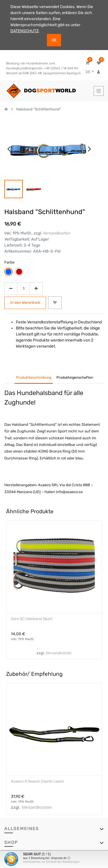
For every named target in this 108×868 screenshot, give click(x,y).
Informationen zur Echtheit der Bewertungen (51, 862)
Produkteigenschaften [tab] (75, 377)
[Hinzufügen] (36, 289)
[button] (55, 303)
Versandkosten (57, 233)
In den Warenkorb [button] (25, 303)
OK (54, 40)
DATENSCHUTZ (24, 31)
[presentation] (9, 149)
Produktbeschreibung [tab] (34, 377)
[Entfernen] (11, 289)
